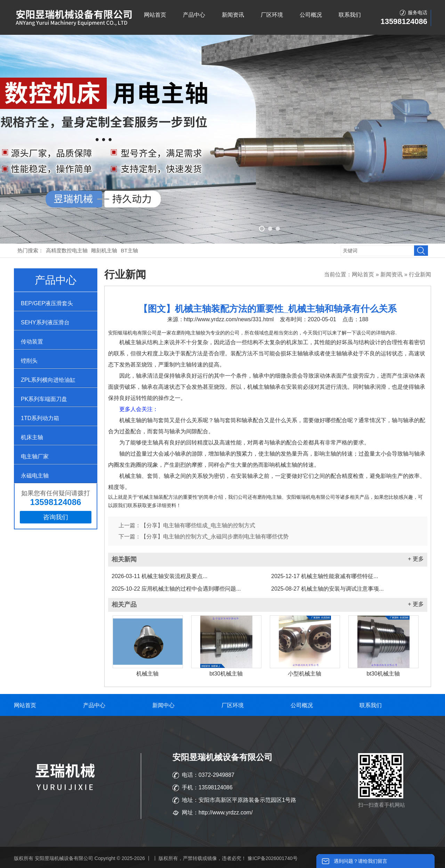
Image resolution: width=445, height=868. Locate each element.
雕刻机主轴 (104, 250)
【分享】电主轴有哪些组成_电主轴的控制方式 (198, 525)
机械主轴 (147, 674)
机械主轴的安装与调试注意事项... (327, 589)
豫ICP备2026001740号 (272, 858)
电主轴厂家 (35, 456)
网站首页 (155, 15)
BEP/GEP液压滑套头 (47, 303)
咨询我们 (56, 517)
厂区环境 (272, 15)
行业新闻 (420, 274)
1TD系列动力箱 (40, 418)
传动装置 (32, 342)
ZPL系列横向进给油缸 (48, 380)
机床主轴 (32, 437)
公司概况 (311, 15)
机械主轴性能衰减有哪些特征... (325, 576)
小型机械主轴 (305, 674)
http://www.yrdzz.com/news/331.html (229, 319)
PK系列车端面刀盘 (44, 399)
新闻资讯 (233, 15)
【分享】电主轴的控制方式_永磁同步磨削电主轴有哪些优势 (215, 536)
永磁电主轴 (35, 476)
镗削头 (29, 361)
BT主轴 (130, 250)
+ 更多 (416, 559)
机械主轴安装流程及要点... (160, 576)
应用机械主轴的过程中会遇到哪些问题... (176, 589)
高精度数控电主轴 (67, 250)
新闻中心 (163, 705)
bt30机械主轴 (226, 674)
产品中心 (194, 15)
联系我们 (350, 15)
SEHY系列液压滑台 (45, 322)
